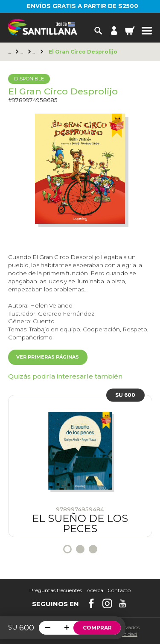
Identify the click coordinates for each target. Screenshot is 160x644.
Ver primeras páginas (48, 357)
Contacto (119, 590)
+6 (35, 52)
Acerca (95, 590)
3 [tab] (93, 549)
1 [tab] (67, 549)
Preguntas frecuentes (56, 590)
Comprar (97, 628)
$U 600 (125, 395)
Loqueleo (23, 52)
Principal (11, 52)
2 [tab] (80, 549)
